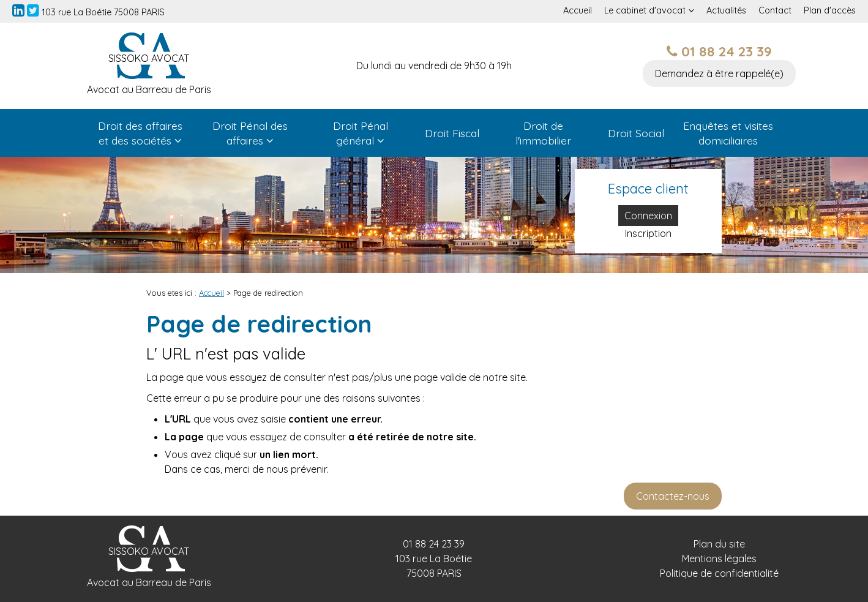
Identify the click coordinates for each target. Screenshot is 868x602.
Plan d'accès (830, 10)
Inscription (648, 233)
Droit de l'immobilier (543, 133)
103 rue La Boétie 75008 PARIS (103, 12)
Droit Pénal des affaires (250, 133)
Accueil (578, 10)
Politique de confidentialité (719, 573)
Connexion (648, 216)
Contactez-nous (673, 496)
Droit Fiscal (452, 133)
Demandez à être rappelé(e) (719, 73)
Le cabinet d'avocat (645, 10)
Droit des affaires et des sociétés (140, 133)
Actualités (726, 10)
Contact (775, 10)
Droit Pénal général (361, 133)
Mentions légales (719, 559)
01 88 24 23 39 (719, 51)
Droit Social (636, 133)
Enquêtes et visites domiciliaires (728, 133)
